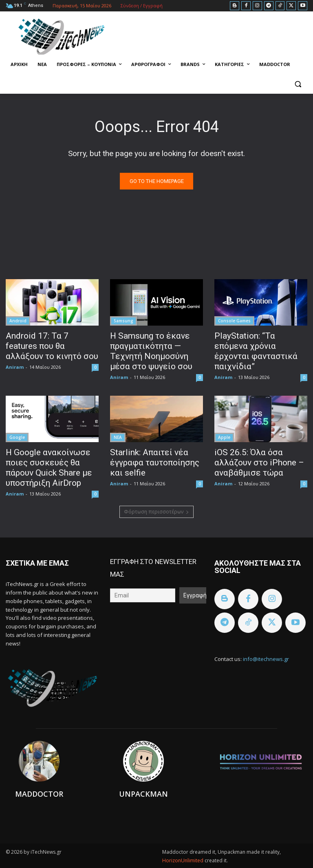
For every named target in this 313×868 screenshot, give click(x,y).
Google (17, 437)
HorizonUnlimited (183, 860)
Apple (224, 437)
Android (18, 321)
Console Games (234, 321)
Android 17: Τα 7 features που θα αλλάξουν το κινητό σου (52, 346)
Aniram (15, 367)
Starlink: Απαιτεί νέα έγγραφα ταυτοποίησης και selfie (155, 463)
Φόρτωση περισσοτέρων (156, 512)
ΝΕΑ (118, 437)
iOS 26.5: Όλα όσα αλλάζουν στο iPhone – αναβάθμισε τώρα (259, 463)
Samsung (123, 321)
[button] (298, 84)
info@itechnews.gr (266, 659)
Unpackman (143, 794)
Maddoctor (39, 794)
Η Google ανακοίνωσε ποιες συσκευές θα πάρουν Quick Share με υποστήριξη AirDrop (49, 468)
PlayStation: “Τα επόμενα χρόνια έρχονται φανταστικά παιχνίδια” (256, 351)
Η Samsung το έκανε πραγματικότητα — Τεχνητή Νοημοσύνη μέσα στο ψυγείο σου (151, 351)
